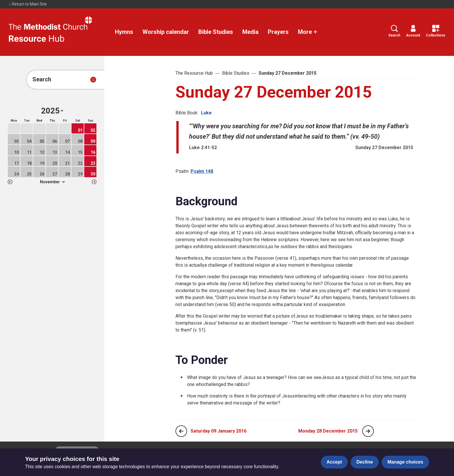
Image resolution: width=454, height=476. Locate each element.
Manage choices (405, 462)
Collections (436, 31)
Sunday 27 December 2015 (288, 73)
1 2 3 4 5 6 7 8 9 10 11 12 (52, 182)
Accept (334, 462)
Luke (206, 113)
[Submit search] (93, 80)
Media (250, 32)
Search (394, 31)
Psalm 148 (202, 171)
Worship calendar (166, 32)
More (308, 32)
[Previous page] (181, 431)
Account (413, 31)
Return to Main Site (28, 4)
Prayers (278, 32)
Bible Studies (216, 32)
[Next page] (368, 431)
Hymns (124, 32)
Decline (365, 462)
